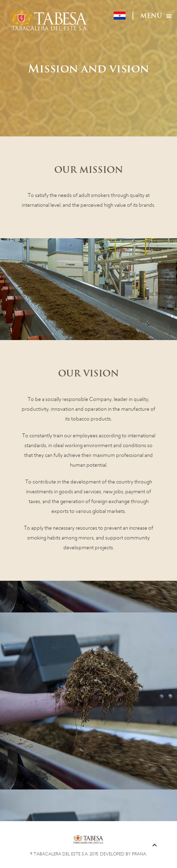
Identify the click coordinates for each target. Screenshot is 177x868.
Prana (139, 854)
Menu (151, 16)
